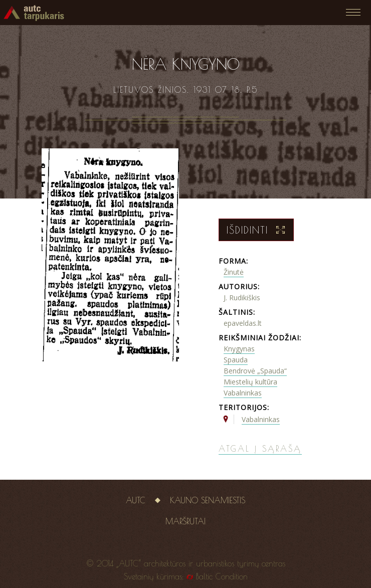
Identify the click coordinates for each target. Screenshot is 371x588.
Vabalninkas (243, 393)
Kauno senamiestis (208, 500)
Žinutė (234, 272)
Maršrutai (185, 521)
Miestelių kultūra (250, 382)
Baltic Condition (222, 576)
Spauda (236, 360)
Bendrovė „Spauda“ (255, 371)
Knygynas (239, 349)
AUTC (136, 500)
